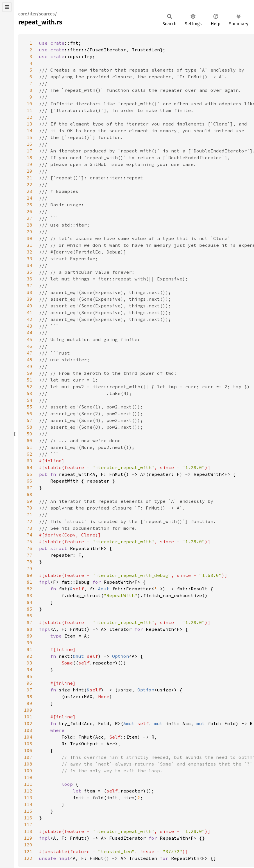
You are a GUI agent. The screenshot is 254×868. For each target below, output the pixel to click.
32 (30, 252)
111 (28, 784)
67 (30, 488)
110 (28, 777)
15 (30, 137)
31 (30, 245)
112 (28, 791)
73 (30, 528)
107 (28, 757)
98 (30, 696)
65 (30, 474)
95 (30, 676)
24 (30, 198)
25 (30, 205)
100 (28, 710)
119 (28, 838)
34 (30, 265)
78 (30, 562)
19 (30, 164)
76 (30, 548)
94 (30, 670)
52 (30, 387)
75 (30, 542)
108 (28, 764)
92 (30, 656)
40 (30, 306)
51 (30, 380)
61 (30, 447)
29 (30, 232)
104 (28, 737)
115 (28, 811)
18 (30, 157)
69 (30, 501)
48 (30, 360)
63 (30, 461)
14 (30, 131)
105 (28, 744)
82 (30, 589)
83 (30, 595)
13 (30, 124)
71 (30, 515)
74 (30, 535)
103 (28, 730)
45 (30, 339)
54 (30, 400)
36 (30, 279)
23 (30, 191)
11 (30, 110)
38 (30, 292)
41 (30, 312)
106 (28, 750)
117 (28, 824)
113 (28, 798)
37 (30, 285)
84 (30, 602)
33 (30, 259)
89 (30, 636)
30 (30, 238)
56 (30, 414)
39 (30, 299)
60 (30, 440)
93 (30, 663)
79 (30, 568)
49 (30, 366)
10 (30, 104)
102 (28, 723)
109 (28, 771)
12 (30, 117)
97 (30, 690)
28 (30, 225)
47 (30, 353)
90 (30, 643)
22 (30, 184)
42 (30, 319)
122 (28, 858)
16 (30, 144)
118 (28, 831)
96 (30, 683)
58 (30, 427)
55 (30, 407)
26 (30, 211)
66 (30, 481)
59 (30, 434)
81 (30, 582)
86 (30, 616)
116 (28, 818)
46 (30, 346)
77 (30, 555)
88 (30, 629)
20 (30, 171)
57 (30, 420)
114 (28, 804)
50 (30, 373)
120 (28, 845)
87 (30, 622)
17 (30, 151)
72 (30, 521)
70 (30, 508)
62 (30, 454)
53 (30, 393)
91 (30, 649)
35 (30, 272)
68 (30, 494)
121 (28, 851)
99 (30, 703)
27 (30, 218)
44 (30, 333)
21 (30, 178)
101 (28, 717)
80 (30, 575)
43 (30, 326)
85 (30, 609)
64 (30, 467)
